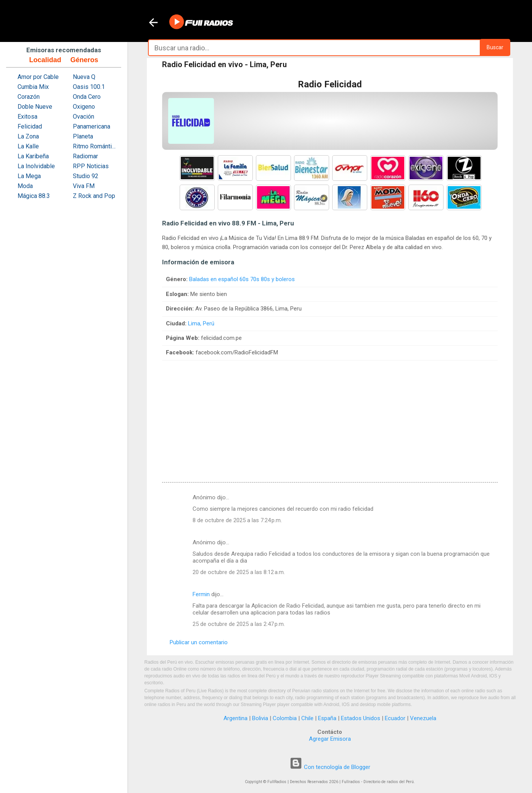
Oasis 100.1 (89, 87)
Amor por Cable (38, 77)
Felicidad (30, 126)
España (327, 718)
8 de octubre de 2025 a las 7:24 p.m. (237, 520)
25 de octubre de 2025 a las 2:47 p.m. (239, 624)
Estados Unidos (361, 718)
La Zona (28, 136)
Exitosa (27, 117)
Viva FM (84, 186)
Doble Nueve (35, 107)
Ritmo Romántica (95, 146)
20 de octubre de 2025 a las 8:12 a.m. (239, 572)
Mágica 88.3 (34, 196)
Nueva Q (84, 77)
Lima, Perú (201, 323)
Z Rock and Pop (94, 196)
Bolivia (260, 718)
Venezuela (423, 718)
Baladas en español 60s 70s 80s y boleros (242, 279)
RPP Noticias (91, 166)
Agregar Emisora (330, 739)
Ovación (84, 117)
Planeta (83, 136)
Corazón (29, 97)
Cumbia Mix (33, 87)
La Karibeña (33, 156)
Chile (307, 718)
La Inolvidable (36, 166)
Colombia (285, 718)
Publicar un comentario (199, 642)
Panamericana (92, 126)
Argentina (235, 718)
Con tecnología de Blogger (330, 767)
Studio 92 (86, 176)
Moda (25, 186)
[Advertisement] (330, 414)
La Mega (29, 176)
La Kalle (28, 146)
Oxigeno (84, 107)
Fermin (201, 594)
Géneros (84, 60)
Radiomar (85, 156)
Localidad (45, 60)
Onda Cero (87, 97)
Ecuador (395, 718)
